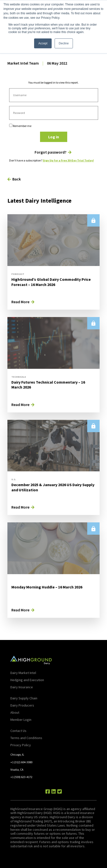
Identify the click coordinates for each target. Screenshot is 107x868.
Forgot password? (51, 152)
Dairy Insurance (22, 687)
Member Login (21, 720)
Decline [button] (64, 43)
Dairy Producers (22, 705)
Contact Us (18, 731)
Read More (20, 302)
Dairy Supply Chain (24, 698)
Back (17, 179)
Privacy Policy (21, 745)
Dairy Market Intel (23, 673)
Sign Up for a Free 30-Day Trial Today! (68, 160)
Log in (54, 137)
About (15, 712)
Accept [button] (43, 43)
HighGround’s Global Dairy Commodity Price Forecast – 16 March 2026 (51, 282)
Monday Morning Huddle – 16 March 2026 (47, 587)
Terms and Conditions (26, 738)
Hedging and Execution (27, 680)
